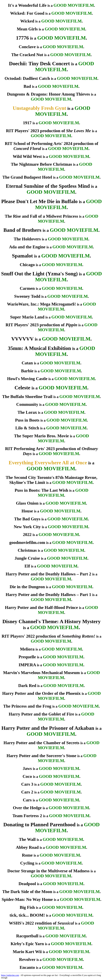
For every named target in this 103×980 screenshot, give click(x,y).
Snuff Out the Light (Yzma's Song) (39, 274)
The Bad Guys (27, 519)
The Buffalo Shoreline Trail (27, 397)
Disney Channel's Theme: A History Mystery (51, 621)
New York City (27, 527)
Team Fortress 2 (27, 816)
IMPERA (27, 665)
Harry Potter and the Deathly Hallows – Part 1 (48, 595)
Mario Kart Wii (27, 952)
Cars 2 (27, 792)
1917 (27, 123)
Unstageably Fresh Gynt (39, 108)
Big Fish (27, 907)
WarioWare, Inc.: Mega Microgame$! (41, 304)
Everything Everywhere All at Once (48, 463)
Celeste (22, 388)
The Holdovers (27, 239)
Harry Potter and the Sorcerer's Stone (41, 756)
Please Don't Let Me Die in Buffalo (39, 201)
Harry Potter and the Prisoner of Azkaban (48, 728)
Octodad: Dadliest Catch (27, 78)
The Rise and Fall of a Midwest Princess (42, 216)
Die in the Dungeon (27, 587)
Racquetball (27, 936)
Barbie (27, 371)
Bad (27, 86)
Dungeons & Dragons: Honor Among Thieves (48, 94)
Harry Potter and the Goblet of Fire (41, 714)
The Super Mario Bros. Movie (42, 436)
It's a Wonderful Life (27, 5)
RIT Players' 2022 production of (48, 636)
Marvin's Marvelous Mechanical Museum (41, 673)
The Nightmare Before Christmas (42, 164)
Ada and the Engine (27, 247)
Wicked (27, 21)
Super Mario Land (27, 317)
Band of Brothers (22, 230)
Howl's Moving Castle (27, 379)
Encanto (27, 967)
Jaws (27, 768)
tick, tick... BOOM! (27, 915)
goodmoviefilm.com (27, 542)
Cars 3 (27, 784)
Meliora (27, 649)
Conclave (27, 47)
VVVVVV (22, 339)
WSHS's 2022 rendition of (41, 923)
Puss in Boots (27, 420)
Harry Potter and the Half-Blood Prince (41, 607)
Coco (27, 776)
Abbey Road (27, 847)
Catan (27, 363)
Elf (27, 566)
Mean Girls (27, 29)
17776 (22, 38)
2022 (27, 534)
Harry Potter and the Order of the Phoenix (42, 693)
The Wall (27, 839)
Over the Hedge (27, 808)
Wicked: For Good (27, 13)
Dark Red (27, 686)
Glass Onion (27, 503)
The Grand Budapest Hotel (27, 177)
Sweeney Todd (27, 296)
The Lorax (27, 412)
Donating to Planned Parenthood (39, 825)
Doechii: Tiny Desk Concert (39, 64)
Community (27, 404)
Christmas (27, 550)
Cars (27, 800)
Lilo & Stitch (27, 428)
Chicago (27, 265)
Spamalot (22, 256)
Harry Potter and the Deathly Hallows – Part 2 (48, 574)
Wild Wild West (27, 156)
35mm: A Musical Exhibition (39, 348)
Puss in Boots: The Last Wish (41, 490)
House (27, 511)
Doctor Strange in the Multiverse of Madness (48, 871)
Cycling (27, 863)
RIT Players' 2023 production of (48, 131)
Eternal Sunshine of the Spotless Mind (48, 186)
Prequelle (27, 657)
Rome (27, 855)
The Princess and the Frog (27, 706)
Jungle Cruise (27, 558)
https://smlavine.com (10, 975)
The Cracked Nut (27, 55)
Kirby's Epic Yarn (27, 944)
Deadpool (27, 884)
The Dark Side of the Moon (27, 892)
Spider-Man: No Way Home (27, 899)
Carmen (27, 288)
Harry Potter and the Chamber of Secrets (41, 743)
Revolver (27, 959)
